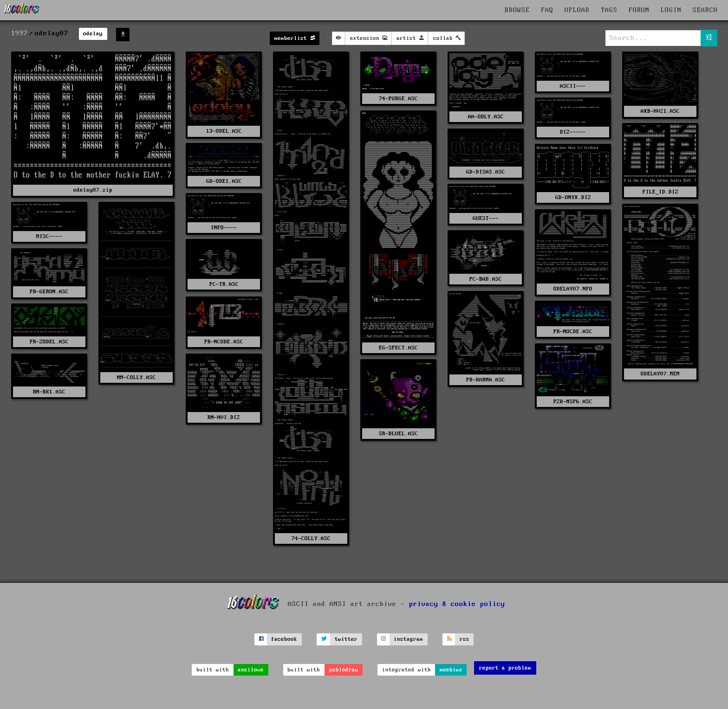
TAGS (609, 10)
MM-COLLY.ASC (136, 377)
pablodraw (344, 670)
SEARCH (705, 10)
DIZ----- (573, 132)
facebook (284, 639)
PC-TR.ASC (224, 284)
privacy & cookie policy (457, 604)
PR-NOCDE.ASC (573, 332)
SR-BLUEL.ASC (398, 434)
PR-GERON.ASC (49, 292)
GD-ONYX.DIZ (573, 197)
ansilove (251, 670)
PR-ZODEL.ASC (49, 342)
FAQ (547, 10)
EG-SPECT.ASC (398, 348)
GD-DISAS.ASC (486, 172)
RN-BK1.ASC (49, 392)
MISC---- (49, 236)
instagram (408, 639)
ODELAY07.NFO (573, 289)
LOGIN (671, 10)
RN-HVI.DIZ (224, 417)
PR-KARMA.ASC (486, 380)
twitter (346, 639)
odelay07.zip (93, 190)
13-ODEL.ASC (224, 131)
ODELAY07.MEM (660, 374)
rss (465, 639)
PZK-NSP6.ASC (573, 402)
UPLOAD (577, 10)
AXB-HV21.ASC (660, 111)
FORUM (639, 10)
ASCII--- (573, 86)
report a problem (505, 668)
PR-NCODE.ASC (224, 342)
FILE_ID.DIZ (660, 192)
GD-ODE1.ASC (224, 181)
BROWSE (517, 10)
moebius (451, 670)
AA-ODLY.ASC (486, 117)
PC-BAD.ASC (486, 279)
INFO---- (224, 228)
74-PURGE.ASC (398, 99)
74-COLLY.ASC (311, 538)
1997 (19, 33)
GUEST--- (486, 218)
